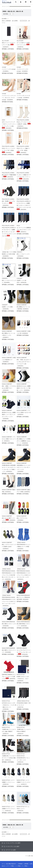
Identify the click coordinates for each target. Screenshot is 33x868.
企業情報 (26, 864)
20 (29, 21)
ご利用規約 (20, 864)
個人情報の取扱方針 (11, 864)
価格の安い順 (20, 11)
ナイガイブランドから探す (12, 846)
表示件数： (6, 14)
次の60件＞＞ (5, 19)
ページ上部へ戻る (29, 856)
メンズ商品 (18, 866)
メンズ (7, 6)
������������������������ (20, 6)
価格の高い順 (11, 11)
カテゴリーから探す (11, 850)
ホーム (4, 6)
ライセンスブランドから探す (13, 843)
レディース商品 (10, 866)
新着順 (5, 11)
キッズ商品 (25, 866)
